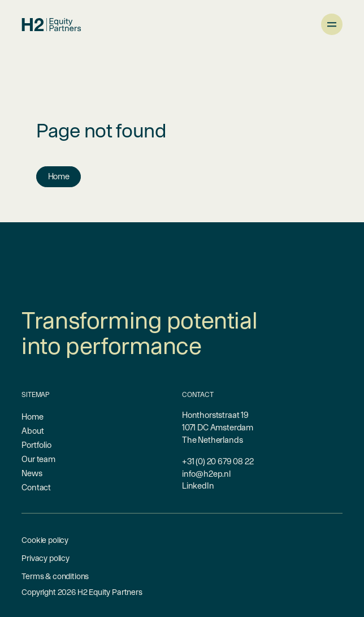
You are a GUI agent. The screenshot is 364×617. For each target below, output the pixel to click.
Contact (36, 487)
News (32, 473)
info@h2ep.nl (206, 474)
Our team (38, 459)
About (32, 431)
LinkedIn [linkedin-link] (198, 486)
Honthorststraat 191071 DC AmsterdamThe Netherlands (218, 427)
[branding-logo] (51, 25)
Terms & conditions (55, 576)
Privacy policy (45, 558)
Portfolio (36, 445)
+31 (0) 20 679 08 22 (218, 461)
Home (59, 176)
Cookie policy (45, 540)
